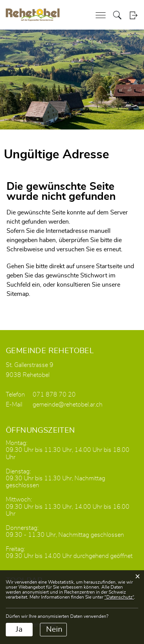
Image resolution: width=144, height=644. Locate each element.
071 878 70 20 (54, 395)
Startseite (109, 266)
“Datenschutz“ (119, 597)
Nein (54, 629)
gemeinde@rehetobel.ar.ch (68, 405)
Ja (19, 629)
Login (133, 15)
